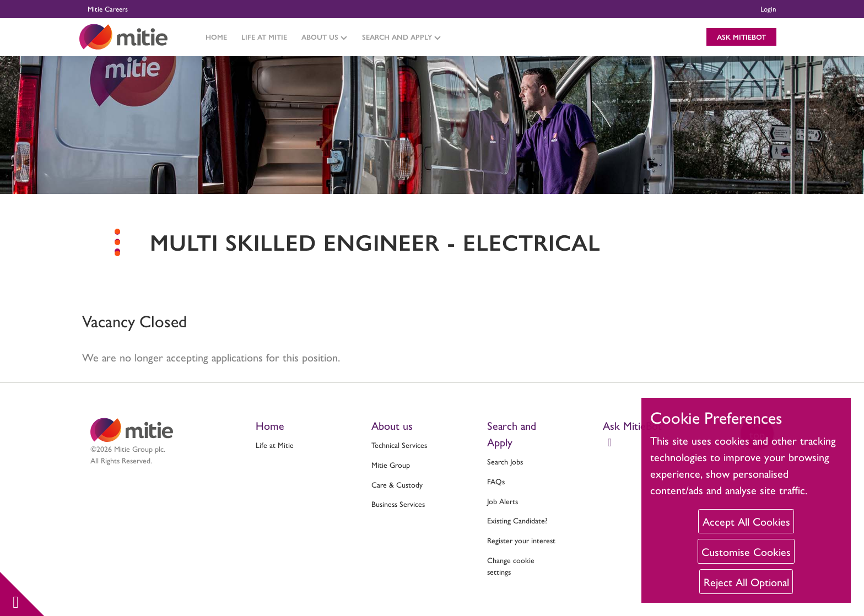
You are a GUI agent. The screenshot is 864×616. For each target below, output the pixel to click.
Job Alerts (503, 501)
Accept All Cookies (746, 521)
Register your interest (521, 540)
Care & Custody (397, 484)
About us (392, 425)
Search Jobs (505, 461)
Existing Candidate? (517, 520)
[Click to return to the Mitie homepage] (123, 37)
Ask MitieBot (741, 37)
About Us (324, 37)
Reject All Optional (746, 582)
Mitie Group (391, 464)
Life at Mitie (264, 37)
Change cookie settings (511, 566)
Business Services (398, 504)
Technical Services (399, 445)
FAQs (496, 481)
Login (768, 9)
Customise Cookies (746, 551)
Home (216, 37)
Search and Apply (401, 37)
